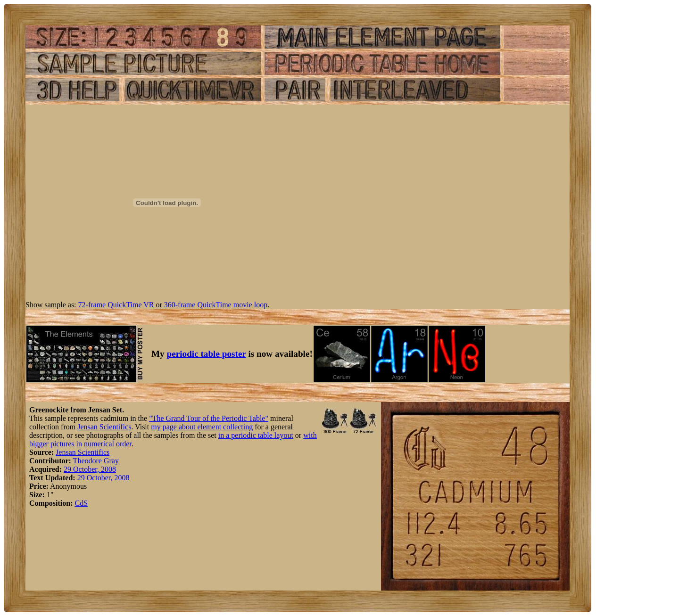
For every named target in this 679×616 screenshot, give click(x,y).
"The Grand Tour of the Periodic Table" (209, 418)
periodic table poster (207, 354)
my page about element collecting (202, 427)
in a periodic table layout (256, 435)
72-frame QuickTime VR (116, 305)
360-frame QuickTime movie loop (216, 305)
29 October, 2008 (90, 469)
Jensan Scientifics (104, 427)
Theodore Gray (96, 461)
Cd (79, 503)
